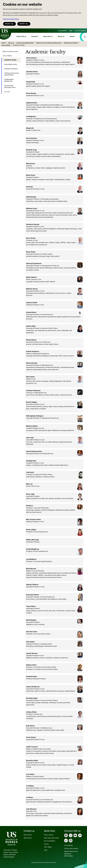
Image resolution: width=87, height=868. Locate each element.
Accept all (24, 24)
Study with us (21, 36)
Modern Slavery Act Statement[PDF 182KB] (71, 854)
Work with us (48, 36)
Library (46, 844)
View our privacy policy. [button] (11, 19)
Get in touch (28, 835)
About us (61, 36)
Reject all (9, 24)
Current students (80, 31)
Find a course (48, 835)
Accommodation (50, 841)
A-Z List (7, 92)
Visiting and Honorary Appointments (12, 74)
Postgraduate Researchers (9, 80)
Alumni (72, 36)
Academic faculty (10, 60)
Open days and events (51, 838)
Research (35, 36)
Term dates (48, 847)
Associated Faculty (11, 64)
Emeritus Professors (11, 69)
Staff (71, 31)
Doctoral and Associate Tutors (10, 86)
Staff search (28, 838)
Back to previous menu (10, 51)
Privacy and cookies (71, 848)
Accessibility (62, 31)
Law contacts (7, 56)
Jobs (46, 850)
